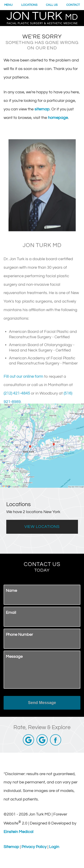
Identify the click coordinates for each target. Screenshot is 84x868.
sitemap (54, 109)
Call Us (52, 5)
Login (54, 847)
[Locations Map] (42, 445)
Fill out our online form (24, 394)
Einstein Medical (18, 832)
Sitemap (11, 847)
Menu (9, 5)
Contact (73, 5)
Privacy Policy (34, 847)
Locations (30, 5)
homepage (67, 118)
